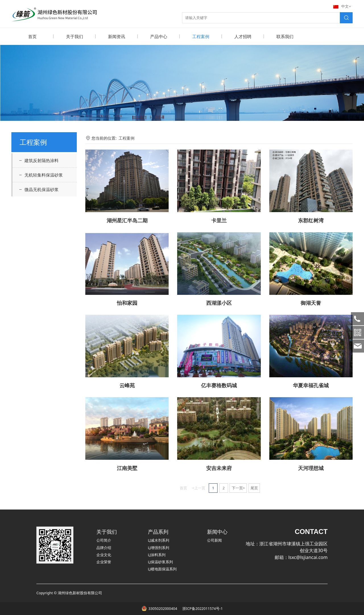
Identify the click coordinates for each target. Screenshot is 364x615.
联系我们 (285, 36)
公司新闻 (214, 540)
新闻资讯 (117, 36)
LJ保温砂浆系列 (160, 562)
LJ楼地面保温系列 (162, 569)
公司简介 (104, 540)
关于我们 (75, 36)
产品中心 (159, 36)
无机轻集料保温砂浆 (44, 175)
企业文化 (104, 555)
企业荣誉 (104, 562)
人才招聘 (243, 36)
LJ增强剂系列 (159, 547)
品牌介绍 (104, 547)
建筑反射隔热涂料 (42, 160)
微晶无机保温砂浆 (42, 189)
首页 (32, 36)
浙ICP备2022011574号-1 (202, 608)
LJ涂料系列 (157, 555)
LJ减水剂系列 (159, 540)
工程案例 (201, 36)
